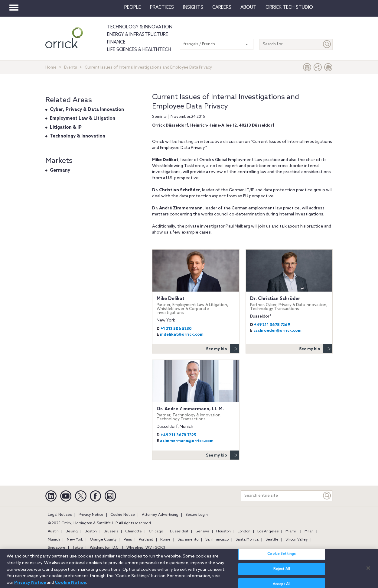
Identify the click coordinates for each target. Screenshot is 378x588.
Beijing (72, 531)
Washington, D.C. (105, 548)
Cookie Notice (123, 515)
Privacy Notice (91, 515)
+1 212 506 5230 (176, 329)
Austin (53, 531)
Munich (54, 540)
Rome (165, 540)
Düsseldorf (179, 531)
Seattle (272, 540)
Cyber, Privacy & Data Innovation (87, 110)
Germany (60, 170)
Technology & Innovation (140, 27)
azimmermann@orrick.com (187, 441)
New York (75, 540)
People (133, 8)
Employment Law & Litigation (83, 118)
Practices (162, 8)
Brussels (111, 531)
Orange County (103, 540)
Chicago (156, 531)
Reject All (282, 573)
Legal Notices (60, 515)
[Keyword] (327, 496)
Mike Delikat (196, 305)
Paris (128, 540)
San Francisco (217, 540)
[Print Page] (328, 69)
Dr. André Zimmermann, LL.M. (196, 414)
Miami (291, 531)
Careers (222, 8)
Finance (116, 42)
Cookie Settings (282, 557)
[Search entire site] (282, 496)
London (244, 531)
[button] (318, 69)
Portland (146, 540)
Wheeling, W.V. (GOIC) (146, 548)
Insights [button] (193, 8)
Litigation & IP (66, 128)
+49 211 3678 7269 (272, 325)
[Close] (368, 571)
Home (51, 68)
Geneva (202, 531)
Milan (309, 531)
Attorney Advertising (160, 515)
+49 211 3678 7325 (178, 435)
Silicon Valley (297, 540)
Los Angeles (268, 531)
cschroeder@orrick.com (277, 331)
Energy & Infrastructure (138, 35)
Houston (223, 531)
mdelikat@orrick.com (182, 335)
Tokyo (78, 548)
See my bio (223, 349)
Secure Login (197, 515)
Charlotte (134, 531)
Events (71, 68)
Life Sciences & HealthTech (139, 50)
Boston (91, 531)
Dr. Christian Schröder (289, 304)
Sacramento (188, 540)
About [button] (248, 8)
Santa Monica (247, 540)
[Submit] (327, 44)
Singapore (57, 548)
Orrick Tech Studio (289, 8)
